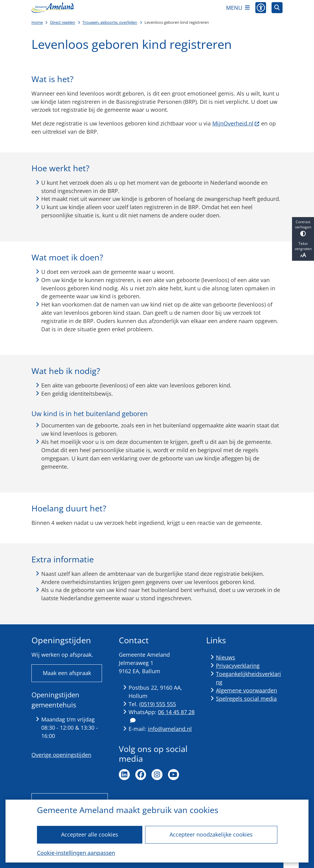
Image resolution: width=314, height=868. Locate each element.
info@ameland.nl (170, 729)
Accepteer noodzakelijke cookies (211, 834)
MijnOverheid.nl (236, 123)
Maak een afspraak (67, 673)
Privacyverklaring (238, 666)
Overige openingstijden (61, 755)
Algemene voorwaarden (246, 690)
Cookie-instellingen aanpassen (76, 853)
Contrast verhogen (303, 228)
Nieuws (226, 657)
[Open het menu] (238, 8)
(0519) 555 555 (158, 704)
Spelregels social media (246, 699)
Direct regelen (63, 22)
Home (37, 22)
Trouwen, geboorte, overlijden (110, 22)
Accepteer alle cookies (90, 834)
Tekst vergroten (303, 250)
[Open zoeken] (277, 8)
